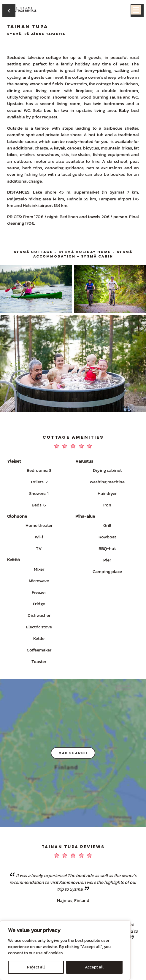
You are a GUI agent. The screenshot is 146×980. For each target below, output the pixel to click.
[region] (65, 950)
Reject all (36, 967)
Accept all (94, 967)
